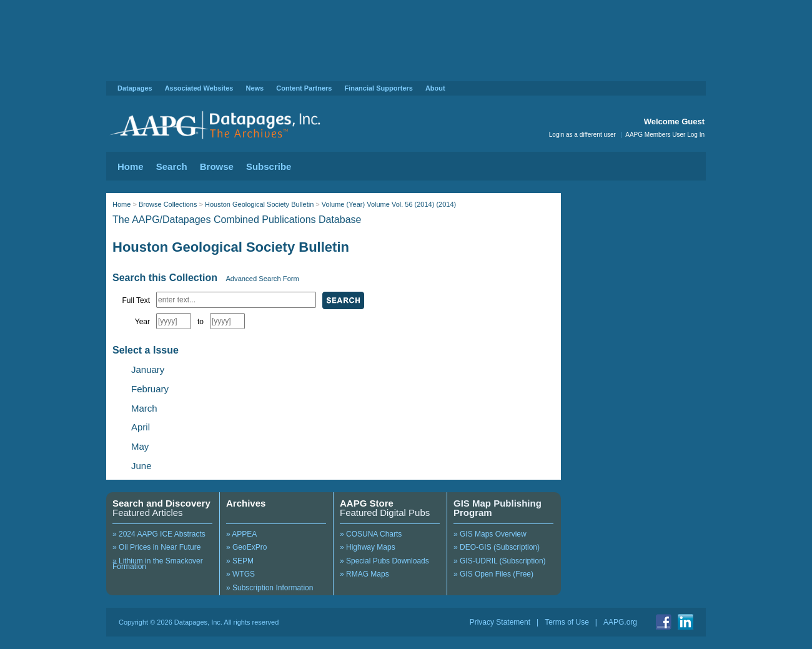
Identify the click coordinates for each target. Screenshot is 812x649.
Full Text (136, 300)
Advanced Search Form (262, 279)
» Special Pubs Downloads (384, 561)
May (140, 446)
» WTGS (240, 574)
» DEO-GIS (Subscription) (497, 547)
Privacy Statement (500, 622)
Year (142, 322)
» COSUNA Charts (371, 534)
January (148, 369)
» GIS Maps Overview (490, 534)
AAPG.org (620, 622)
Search (172, 166)
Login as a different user (582, 135)
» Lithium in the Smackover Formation (158, 564)
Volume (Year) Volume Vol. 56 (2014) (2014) (389, 204)
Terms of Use (567, 622)
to (201, 322)
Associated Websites (199, 88)
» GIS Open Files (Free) (493, 574)
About (435, 88)
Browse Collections (168, 204)
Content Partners (304, 88)
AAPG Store (367, 503)
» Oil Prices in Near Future (156, 547)
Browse (217, 166)
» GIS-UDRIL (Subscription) (500, 561)
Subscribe (269, 166)
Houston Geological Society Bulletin (259, 204)
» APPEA (241, 534)
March (144, 408)
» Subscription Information (270, 588)
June (141, 466)
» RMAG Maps (364, 574)
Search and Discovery (161, 503)
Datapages (135, 88)
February (150, 389)
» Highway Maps (368, 547)
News (255, 88)
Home (131, 166)
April (141, 427)
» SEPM (240, 561)
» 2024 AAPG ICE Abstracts (159, 534)
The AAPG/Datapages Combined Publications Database (237, 220)
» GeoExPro (246, 547)
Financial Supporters (378, 88)
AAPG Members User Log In (665, 135)
